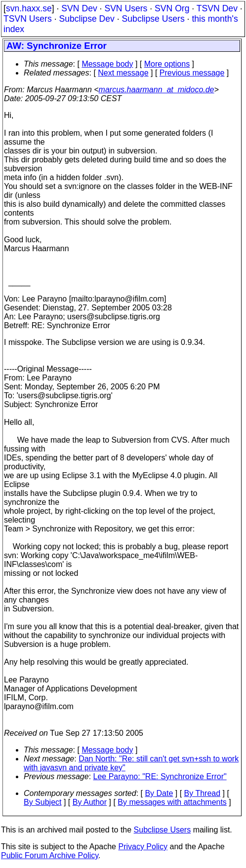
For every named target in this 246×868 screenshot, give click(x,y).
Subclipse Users (153, 19)
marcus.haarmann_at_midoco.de (157, 90)
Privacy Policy (143, 847)
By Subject (42, 802)
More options (167, 64)
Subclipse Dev (86, 19)
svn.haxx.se (29, 8)
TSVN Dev (217, 8)
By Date (159, 793)
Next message (123, 73)
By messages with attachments (172, 802)
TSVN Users (28, 19)
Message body (107, 64)
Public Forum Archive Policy (50, 855)
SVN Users (126, 8)
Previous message (192, 73)
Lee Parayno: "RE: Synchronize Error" (160, 776)
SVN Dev (79, 8)
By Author (90, 802)
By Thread (203, 793)
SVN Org (172, 8)
